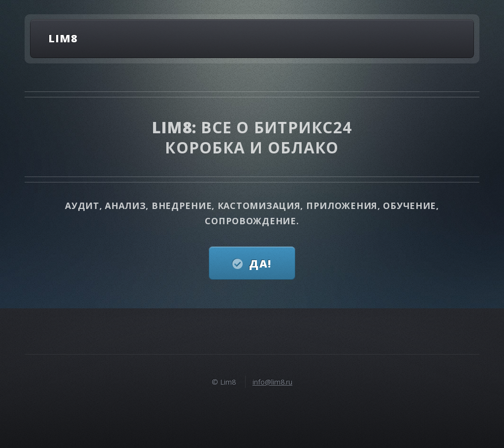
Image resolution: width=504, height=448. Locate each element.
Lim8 (63, 38)
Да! (260, 263)
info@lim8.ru (272, 382)
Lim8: (177, 127)
